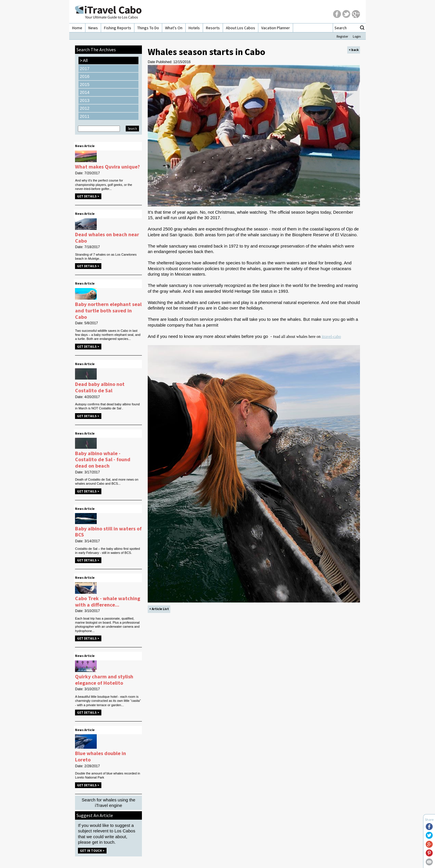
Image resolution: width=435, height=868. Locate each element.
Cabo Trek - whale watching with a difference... (108, 601)
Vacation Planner (276, 28)
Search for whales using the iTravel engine (108, 803)
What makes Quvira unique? (107, 167)
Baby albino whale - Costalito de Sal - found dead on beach (103, 459)
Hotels (194, 28)
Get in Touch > (92, 851)
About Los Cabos (241, 28)
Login (357, 36)
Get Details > (88, 196)
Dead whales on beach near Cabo (107, 238)
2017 (84, 68)
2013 (84, 100)
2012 (84, 108)
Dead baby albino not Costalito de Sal (100, 387)
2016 (84, 76)
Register (342, 36)
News (93, 28)
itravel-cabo (331, 337)
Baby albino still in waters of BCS (108, 532)
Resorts (213, 28)
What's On (174, 28)
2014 (84, 92)
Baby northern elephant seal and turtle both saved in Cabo (108, 310)
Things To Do (148, 28)
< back (354, 50)
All (84, 61)
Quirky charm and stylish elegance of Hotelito (104, 680)
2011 (84, 116)
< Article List (159, 609)
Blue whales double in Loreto (100, 756)
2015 (84, 84)
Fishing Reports (118, 28)
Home (77, 28)
